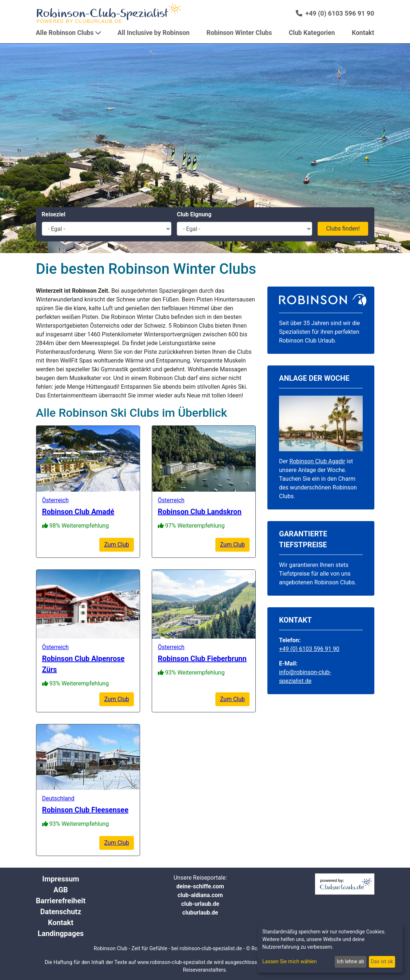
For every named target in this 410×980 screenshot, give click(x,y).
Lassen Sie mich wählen (289, 961)
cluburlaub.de (200, 913)
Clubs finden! (343, 229)
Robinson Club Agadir (317, 461)
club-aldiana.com (200, 895)
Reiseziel (54, 214)
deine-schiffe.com (200, 886)
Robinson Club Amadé (78, 512)
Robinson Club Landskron (200, 512)
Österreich (55, 500)
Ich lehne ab (351, 961)
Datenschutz (61, 912)
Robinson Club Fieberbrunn (202, 659)
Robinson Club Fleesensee (85, 810)
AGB (61, 890)
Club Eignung (194, 214)
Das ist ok (382, 961)
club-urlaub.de (200, 904)
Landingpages (61, 933)
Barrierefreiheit (61, 901)
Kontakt (61, 923)
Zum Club (116, 545)
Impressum (61, 879)
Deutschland (58, 798)
